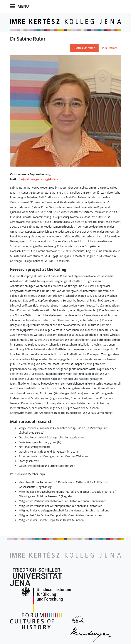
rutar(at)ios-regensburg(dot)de (37, 179)
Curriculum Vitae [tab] (84, 48)
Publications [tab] (110, 48)
